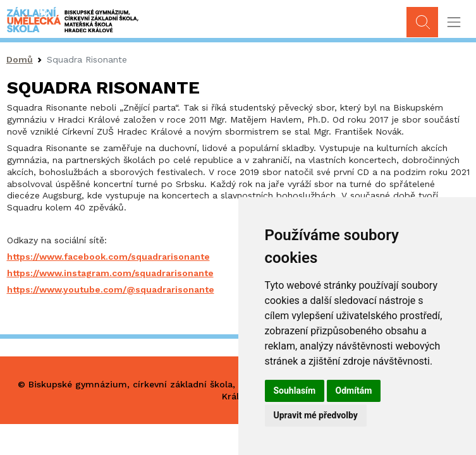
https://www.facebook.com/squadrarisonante (108, 257)
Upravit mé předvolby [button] (316, 415)
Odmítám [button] (354, 391)
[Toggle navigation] (454, 22)
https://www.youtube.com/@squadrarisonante (111, 289)
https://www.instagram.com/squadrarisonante (110, 273)
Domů (20, 59)
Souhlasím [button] (295, 391)
